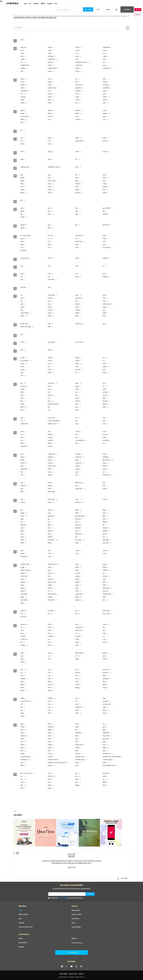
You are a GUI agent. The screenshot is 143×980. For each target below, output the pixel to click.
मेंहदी (105, 582)
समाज (51, 736)
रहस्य (51, 634)
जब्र (23, 301)
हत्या (50, 774)
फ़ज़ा (23, 483)
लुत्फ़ (23, 656)
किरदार (78, 190)
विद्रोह (50, 682)
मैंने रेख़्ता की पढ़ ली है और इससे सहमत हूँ (66, 898)
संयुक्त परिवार (107, 736)
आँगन (106, 79)
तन (105, 361)
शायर (50, 710)
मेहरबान (24, 588)
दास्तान (78, 398)
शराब (51, 704)
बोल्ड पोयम (107, 543)
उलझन (23, 144)
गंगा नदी (51, 236)
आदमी (24, 88)
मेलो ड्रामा (107, 576)
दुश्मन (23, 395)
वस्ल (50, 676)
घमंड (78, 266)
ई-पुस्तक (50, 4)
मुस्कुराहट (52, 579)
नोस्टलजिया (25, 447)
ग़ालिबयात (107, 258)
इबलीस (51, 117)
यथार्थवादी (52, 611)
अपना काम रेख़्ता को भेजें (25, 927)
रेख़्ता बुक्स (21, 947)
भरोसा (51, 554)
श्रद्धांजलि (107, 702)
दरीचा (105, 389)
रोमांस (51, 646)
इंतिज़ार (79, 114)
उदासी (51, 138)
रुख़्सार (106, 625)
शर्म (23, 704)
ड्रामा (23, 350)
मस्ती (105, 579)
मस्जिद (78, 579)
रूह (105, 631)
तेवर (50, 367)
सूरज (78, 739)
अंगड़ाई (79, 48)
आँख (51, 79)
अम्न (105, 63)
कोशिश (106, 193)
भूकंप (23, 551)
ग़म (50, 239)
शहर (23, 707)
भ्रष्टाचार (106, 551)
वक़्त (23, 670)
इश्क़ (106, 120)
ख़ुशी (78, 214)
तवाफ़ (78, 367)
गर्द (77, 239)
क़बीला (23, 178)
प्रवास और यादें (53, 466)
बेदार (78, 522)
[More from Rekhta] (109, 10)
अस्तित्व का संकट (53, 68)
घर (105, 266)
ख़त (50, 208)
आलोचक (24, 97)
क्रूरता (78, 181)
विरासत (106, 685)
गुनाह (23, 239)
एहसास (106, 152)
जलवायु (79, 304)
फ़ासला (106, 489)
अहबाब (51, 71)
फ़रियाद (51, 486)
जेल (77, 301)
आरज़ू (78, 94)
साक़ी (106, 751)
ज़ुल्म (105, 324)
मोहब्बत (79, 600)
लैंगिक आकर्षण (80, 653)
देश (50, 392)
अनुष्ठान (106, 57)
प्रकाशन (24, 457)
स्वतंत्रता (24, 745)
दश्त (77, 392)
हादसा (78, 780)
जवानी (24, 307)
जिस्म (78, 316)
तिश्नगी (51, 373)
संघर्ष (78, 724)
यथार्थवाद (24, 611)
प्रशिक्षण (106, 466)
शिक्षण (23, 713)
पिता (78, 475)
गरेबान (106, 239)
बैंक (23, 510)
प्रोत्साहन (79, 469)
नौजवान (51, 447)
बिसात (51, 543)
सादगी (51, 754)
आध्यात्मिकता (25, 91)
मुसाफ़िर (79, 582)
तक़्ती (20, 919)
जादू (105, 310)
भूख (50, 551)
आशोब (23, 100)
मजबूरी (24, 568)
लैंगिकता (106, 653)
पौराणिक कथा (108, 475)
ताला (105, 370)
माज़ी (78, 591)
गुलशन (24, 245)
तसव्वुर (24, 370)
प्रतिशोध (51, 460)
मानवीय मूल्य (80, 594)
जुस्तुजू (106, 307)
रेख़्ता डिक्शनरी (23, 943)
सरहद (51, 742)
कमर (50, 178)
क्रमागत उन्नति (53, 181)
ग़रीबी (51, 258)
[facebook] (62, 966)
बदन (23, 522)
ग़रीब (105, 242)
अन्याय (79, 57)
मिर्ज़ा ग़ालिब (25, 600)
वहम (78, 676)
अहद (23, 71)
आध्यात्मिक (107, 88)
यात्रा (23, 614)
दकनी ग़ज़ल (53, 384)
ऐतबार (23, 160)
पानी (23, 475)
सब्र (78, 730)
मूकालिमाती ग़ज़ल (54, 565)
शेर (78, 702)
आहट (106, 103)
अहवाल (79, 71)
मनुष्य (78, 570)
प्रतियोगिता (107, 457)
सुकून (23, 724)
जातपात (51, 310)
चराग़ (51, 274)
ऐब (78, 160)
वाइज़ (51, 679)
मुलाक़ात (79, 576)
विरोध (23, 688)
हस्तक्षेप (106, 777)
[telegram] (81, 966)
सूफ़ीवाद (51, 730)
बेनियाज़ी (24, 525)
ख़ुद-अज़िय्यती (108, 208)
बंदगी (106, 519)
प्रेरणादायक (80, 463)
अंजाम (24, 54)
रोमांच (106, 643)
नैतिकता (51, 435)
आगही (51, 82)
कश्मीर (106, 184)
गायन (105, 245)
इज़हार (106, 111)
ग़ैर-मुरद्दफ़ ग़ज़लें (26, 258)
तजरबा (51, 361)
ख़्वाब (51, 214)
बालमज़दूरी (107, 540)
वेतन (78, 670)
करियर (73, 923)
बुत (50, 519)
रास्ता (106, 640)
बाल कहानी (80, 540)
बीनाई (78, 543)
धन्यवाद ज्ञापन (53, 418)
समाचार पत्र (25, 736)
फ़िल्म (23, 492)
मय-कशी (79, 573)
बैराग (51, 528)
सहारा (78, 751)
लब (50, 656)
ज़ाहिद (105, 313)
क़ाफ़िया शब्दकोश (23, 914)
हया (23, 777)
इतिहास (106, 114)
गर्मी (50, 242)
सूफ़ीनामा (74, 939)
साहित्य (79, 763)
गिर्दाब (78, 248)
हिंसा (105, 785)
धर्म (23, 421)
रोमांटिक (24, 646)
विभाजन (52, 685)
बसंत (78, 531)
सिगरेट (24, 766)
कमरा (78, 178)
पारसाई (51, 475)
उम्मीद (106, 138)
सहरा (51, 751)
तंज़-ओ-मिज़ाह (26, 361)
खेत (77, 208)
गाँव (50, 248)
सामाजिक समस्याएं (109, 760)
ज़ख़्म (51, 324)
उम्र (22, 141)
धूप (78, 418)
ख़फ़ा (78, 211)
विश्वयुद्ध (78, 688)
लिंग (50, 659)
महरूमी (51, 588)
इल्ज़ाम (106, 117)
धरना (105, 418)
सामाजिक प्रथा (26, 760)
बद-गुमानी (79, 519)
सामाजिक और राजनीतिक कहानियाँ (113, 757)
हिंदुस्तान (79, 785)
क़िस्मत (24, 193)
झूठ (22, 335)
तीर (78, 373)
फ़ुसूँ (23, 489)
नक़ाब (23, 432)
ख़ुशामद (24, 228)
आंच (78, 82)
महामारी (24, 591)
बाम (105, 537)
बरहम (23, 528)
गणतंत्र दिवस (80, 236)
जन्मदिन (51, 298)
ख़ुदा (51, 211)
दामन (23, 398)
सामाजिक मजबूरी (81, 760)
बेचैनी (78, 513)
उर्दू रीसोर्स (21, 923)
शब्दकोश (36, 4)
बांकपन (106, 534)
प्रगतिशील (52, 457)
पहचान (51, 472)
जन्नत (23, 298)
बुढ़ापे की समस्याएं (81, 516)
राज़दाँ (105, 634)
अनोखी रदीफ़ (53, 60)
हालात (24, 782)
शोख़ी (78, 713)
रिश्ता (51, 643)
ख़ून (77, 225)
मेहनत (23, 585)
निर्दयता (51, 444)
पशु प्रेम (106, 469)
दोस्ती (106, 407)
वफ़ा (23, 673)
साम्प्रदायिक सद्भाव (27, 757)
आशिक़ (106, 97)
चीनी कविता (53, 280)
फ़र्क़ (105, 483)
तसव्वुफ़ (106, 367)
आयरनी (51, 94)
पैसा (23, 472)
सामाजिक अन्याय (81, 757)
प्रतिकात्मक (80, 457)
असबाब (78, 68)
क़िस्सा (51, 193)
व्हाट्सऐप (24, 679)
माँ (50, 591)
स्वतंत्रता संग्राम (80, 745)
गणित (105, 236)
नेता (23, 435)
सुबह (105, 730)
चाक (105, 274)
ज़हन (23, 310)
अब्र (23, 63)
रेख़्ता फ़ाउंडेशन (76, 910)
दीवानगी (106, 404)
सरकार (51, 739)
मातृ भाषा (106, 591)
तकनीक (51, 358)
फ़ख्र (23, 500)
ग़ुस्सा (78, 245)
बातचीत (51, 537)
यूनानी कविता (107, 611)
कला (105, 181)
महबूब (79, 585)
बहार (51, 534)
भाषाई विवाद (25, 557)
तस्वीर (51, 370)
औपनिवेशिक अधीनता (55, 167)
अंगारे (23, 51)
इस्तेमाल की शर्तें (73, 974)
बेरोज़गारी (79, 528)
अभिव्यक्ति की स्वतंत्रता (83, 63)
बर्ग (105, 525)
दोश (50, 407)
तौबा (23, 376)
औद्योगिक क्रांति (26, 167)
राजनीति (24, 637)
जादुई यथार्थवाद (26, 313)
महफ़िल (51, 585)
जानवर (51, 313)
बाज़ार (23, 537)
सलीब (105, 742)
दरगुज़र (78, 386)
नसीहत (106, 438)
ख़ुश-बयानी (107, 225)
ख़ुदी (50, 225)
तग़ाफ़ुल (79, 358)
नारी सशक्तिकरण (81, 441)
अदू (78, 54)
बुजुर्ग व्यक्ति (52, 516)
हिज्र (23, 785)
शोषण (106, 713)
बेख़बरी (24, 513)
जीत (105, 316)
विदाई (78, 682)
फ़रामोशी (24, 486)
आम (23, 94)
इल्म (50, 120)
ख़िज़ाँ (51, 228)
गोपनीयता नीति (62, 898)
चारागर (79, 277)
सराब (78, 742)
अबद (78, 60)
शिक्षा (51, 713)
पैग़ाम (23, 454)
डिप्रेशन (51, 350)
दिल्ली (23, 404)
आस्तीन (78, 100)
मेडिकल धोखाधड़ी (26, 570)
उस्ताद (51, 144)
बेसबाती (106, 531)
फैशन (106, 486)
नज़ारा (105, 432)
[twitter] (67, 966)
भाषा (105, 554)
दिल (23, 401)
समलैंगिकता (79, 733)
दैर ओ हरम (25, 386)
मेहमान (106, 585)
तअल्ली (24, 358)
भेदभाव (78, 551)
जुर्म (50, 301)
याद (51, 614)
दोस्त (78, 407)
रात (105, 637)
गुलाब (50, 245)
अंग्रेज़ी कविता (107, 48)
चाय (50, 277)
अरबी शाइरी (80, 66)
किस (105, 190)
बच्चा (50, 513)
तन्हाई (24, 364)
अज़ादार (79, 51)
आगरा (23, 82)
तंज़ (105, 358)
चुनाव (23, 274)
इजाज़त (24, 114)
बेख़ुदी (106, 510)
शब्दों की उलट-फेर (27, 702)
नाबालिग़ (51, 441)
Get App (130, 10)
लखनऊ (51, 653)
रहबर (23, 634)
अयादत (51, 66)
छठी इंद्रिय (24, 288)
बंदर (50, 522)
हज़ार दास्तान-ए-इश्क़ (27, 774)
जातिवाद (79, 310)
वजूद (51, 670)
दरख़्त (50, 386)
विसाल (24, 691)
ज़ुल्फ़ (23, 304)
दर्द (105, 386)
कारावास (106, 187)
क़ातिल (51, 187)
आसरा (51, 103)
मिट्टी (105, 597)
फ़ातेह (50, 489)
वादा (78, 679)
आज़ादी (106, 82)
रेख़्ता (78, 625)
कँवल (23, 184)
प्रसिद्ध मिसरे (25, 469)
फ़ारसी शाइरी (81, 489)
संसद (23, 751)
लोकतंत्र (106, 659)
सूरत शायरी (107, 739)
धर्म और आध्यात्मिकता (55, 421)
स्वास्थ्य (51, 748)
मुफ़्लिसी (24, 573)
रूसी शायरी (80, 631)
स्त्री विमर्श (52, 727)
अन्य (56, 4)
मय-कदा (51, 573)
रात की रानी (25, 640)
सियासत (51, 766)
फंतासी (51, 483)
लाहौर (23, 659)
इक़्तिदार (24, 111)
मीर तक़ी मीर (53, 600)
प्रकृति (105, 454)
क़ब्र (23, 201)
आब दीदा (79, 91)
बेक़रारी (51, 510)
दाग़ (77, 395)
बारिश (24, 540)
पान (105, 472)
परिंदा (51, 469)
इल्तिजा (24, 120)
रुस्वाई (51, 631)
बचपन (105, 513)
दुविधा (24, 392)
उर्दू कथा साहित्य (81, 141)
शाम (23, 710)
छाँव (50, 288)
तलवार (23, 367)
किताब (51, 190)
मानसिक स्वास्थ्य (108, 594)
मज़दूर (78, 565)
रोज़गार (78, 643)
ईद (23, 130)
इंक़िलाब (79, 111)
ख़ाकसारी (106, 214)
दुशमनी (51, 395)
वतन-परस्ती (107, 670)
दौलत (78, 410)
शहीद (106, 707)
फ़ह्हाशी (24, 503)
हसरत (51, 780)
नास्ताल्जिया (107, 441)
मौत (106, 600)
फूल (78, 486)
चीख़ (23, 280)
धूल (77, 421)
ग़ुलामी (78, 258)
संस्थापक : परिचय (77, 914)
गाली (23, 248)
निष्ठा (78, 444)
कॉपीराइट (81, 974)
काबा (78, 187)
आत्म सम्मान (80, 85)
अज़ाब (105, 51)
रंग (23, 628)
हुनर (78, 774)
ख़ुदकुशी (24, 225)
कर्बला (106, 178)
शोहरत (24, 716)
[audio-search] (81, 9)
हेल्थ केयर (52, 777)
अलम (105, 66)
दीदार (78, 404)
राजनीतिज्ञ (79, 637)
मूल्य (50, 576)
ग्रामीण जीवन (80, 242)
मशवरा (24, 579)
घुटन (23, 266)
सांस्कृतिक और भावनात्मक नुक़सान (58, 763)
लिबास (78, 659)
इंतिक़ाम (51, 114)
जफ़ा (105, 298)
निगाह (23, 444)
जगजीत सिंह (53, 295)
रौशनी (78, 646)
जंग (22, 295)
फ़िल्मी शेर (80, 503)
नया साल (107, 435)
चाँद (23, 277)
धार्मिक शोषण (25, 424)
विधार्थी (23, 685)
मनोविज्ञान (107, 570)
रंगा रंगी (51, 628)
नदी (77, 435)
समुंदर (51, 733)
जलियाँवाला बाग (108, 304)
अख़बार (51, 48)
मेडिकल (106, 568)
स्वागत (106, 745)
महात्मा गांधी (107, 588)
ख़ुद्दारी (24, 211)
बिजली (24, 543)
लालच (105, 656)
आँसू (51, 100)
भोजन (51, 557)
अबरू (105, 60)
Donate (120, 9)
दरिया (78, 389)
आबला (106, 91)
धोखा (78, 424)
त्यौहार (79, 364)
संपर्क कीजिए (75, 919)
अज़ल (51, 51)
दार (50, 398)
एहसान (79, 152)
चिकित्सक (106, 277)
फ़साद (106, 500)
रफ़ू (105, 628)
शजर (78, 699)
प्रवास (23, 466)
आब (50, 91)
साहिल (106, 763)
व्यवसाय (79, 673)
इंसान (23, 123)
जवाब (78, 307)
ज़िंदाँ (51, 327)
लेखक (24, 653)
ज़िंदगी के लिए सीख (27, 327)
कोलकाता (79, 193)
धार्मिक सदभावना (54, 424)
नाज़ (23, 441)
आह (78, 103)
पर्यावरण (24, 463)
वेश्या (23, 676)
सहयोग (21, 910)
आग (78, 79)
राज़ (78, 634)
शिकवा (106, 710)
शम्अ (51, 702)
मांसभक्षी (51, 597)
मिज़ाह (79, 597)
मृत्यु (50, 570)
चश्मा (78, 274)
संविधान (79, 748)
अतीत (51, 54)
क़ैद (78, 175)
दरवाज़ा (24, 389)
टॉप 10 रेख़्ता (80, 342)
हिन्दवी (20, 939)
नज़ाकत (79, 432)
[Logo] (12, 4)
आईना (24, 79)
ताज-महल (79, 370)
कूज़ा (23, 175)
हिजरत (51, 785)
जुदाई (79, 295)
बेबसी (51, 525)
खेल (105, 211)
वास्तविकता (107, 679)
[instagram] (76, 966)
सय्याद (23, 739)
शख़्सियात (52, 699)
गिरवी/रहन (24, 251)
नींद (105, 444)
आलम (105, 94)
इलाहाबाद (79, 120)
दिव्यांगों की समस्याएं (54, 404)
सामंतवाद (79, 754)
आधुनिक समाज (53, 88)
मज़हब (51, 568)
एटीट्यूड (51, 152)
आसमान (106, 100)
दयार (105, 384)
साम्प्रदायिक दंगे (108, 754)
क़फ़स (105, 175)
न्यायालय (51, 438)
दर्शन (51, 389)
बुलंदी (23, 531)
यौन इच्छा (24, 617)
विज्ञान (23, 682)
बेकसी (78, 510)
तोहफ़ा (106, 373)
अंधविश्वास (52, 57)
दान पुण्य (106, 395)
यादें (78, 614)
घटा (50, 266)
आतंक (51, 85)
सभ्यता (24, 733)
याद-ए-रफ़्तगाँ (108, 614)
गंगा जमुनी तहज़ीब (26, 236)
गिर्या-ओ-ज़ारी (108, 248)
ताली (23, 373)
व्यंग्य (51, 673)
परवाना (106, 463)
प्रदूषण (78, 460)
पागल (78, 472)
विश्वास (106, 688)
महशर (78, 588)
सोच (78, 766)
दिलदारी (79, 401)
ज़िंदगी (24, 316)
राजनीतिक (52, 637)
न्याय (23, 438)
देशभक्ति (106, 392)
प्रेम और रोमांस (108, 460)
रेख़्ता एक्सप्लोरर (76, 927)
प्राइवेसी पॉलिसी (63, 974)
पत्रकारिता (79, 454)
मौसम (23, 603)
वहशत (106, 676)
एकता (23, 152)
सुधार (105, 727)
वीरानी (51, 691)
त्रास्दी (106, 364)
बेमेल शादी (79, 525)
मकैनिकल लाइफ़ (26, 565)
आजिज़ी (24, 85)
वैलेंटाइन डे (107, 673)
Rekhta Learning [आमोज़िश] (77, 943)
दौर (50, 410)
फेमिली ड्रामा (80, 483)
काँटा (23, 187)
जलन (105, 301)
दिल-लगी (107, 401)
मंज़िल (78, 568)
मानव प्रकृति (25, 594)
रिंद (23, 643)
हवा (78, 777)
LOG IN (101, 9)
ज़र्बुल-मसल (80, 324)
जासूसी (78, 313)
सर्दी (23, 742)
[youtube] (71, 966)
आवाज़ (51, 97)
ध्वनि (105, 421)
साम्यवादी (51, 757)
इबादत (78, 117)
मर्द (105, 573)
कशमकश (79, 184)
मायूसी (24, 597)
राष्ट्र (50, 640)
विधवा (105, 682)
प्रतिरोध (24, 460)
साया (23, 763)
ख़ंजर (23, 208)
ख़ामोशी (24, 217)
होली (24, 788)
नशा (78, 438)
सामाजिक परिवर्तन (54, 760)
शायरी (78, 710)
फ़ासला (51, 503)
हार (105, 780)
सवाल (23, 748)
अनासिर (24, 60)
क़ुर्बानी (23, 181)
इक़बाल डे (52, 111)
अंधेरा (23, 57)
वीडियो (43, 4)
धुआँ (23, 418)
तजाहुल (78, 361)
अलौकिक (24, 68)
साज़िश (23, 754)
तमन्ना (51, 364)
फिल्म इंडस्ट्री (52, 492)
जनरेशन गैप (79, 298)
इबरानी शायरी (26, 117)
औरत (78, 167)
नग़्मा (50, 432)
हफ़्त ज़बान (107, 774)
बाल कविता (53, 540)
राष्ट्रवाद (78, 640)
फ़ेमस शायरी (53, 500)
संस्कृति (106, 748)
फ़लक (78, 500)
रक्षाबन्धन (24, 625)
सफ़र (23, 730)
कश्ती (51, 184)
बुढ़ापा (23, 519)
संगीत (51, 724)
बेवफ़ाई (51, 531)
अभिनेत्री (51, 63)
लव (78, 656)
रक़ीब (51, 625)
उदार (23, 138)
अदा (105, 54)
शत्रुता (105, 699)
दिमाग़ (105, 398)
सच (105, 724)
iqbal (23, 40)
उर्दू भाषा (106, 141)
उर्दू (50, 141)
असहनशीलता (108, 68)
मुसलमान (24, 582)
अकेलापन (24, 48)
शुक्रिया (24, 699)
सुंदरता (78, 727)
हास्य (51, 782)
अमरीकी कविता (26, 66)
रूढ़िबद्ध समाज (80, 628)
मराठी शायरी (25, 576)
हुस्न (23, 780)
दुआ (23, 384)
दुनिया (79, 384)
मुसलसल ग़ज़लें (53, 582)
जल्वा (50, 304)
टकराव (24, 342)
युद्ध (78, 611)
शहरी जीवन (80, 707)
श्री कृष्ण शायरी (108, 704)
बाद (77, 537)
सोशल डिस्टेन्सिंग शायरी (110, 766)
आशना (78, 97)
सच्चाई (23, 727)
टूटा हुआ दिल (52, 342)
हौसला (51, 788)
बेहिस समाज (80, 534)
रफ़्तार (23, 631)
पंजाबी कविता (53, 454)
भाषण (78, 554)
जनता (105, 295)
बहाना (23, 534)
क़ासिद (24, 190)
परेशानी (79, 466)
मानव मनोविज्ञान (53, 594)
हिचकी (106, 782)
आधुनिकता (79, 88)
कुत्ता (50, 175)
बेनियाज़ (106, 522)
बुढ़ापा (106, 516)
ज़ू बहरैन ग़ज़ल (25, 324)
